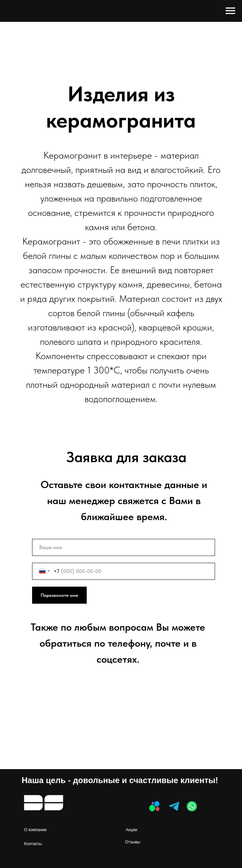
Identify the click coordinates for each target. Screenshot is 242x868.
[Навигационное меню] (230, 11)
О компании (35, 830)
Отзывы (133, 842)
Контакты (33, 844)
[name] (124, 547)
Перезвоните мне (59, 595)
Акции (132, 830)
